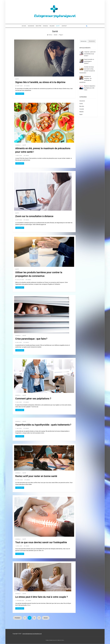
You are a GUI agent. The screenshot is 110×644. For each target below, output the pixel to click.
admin (28, 86)
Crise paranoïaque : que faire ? (31, 339)
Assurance (31, 26)
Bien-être (39, 26)
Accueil (24, 26)
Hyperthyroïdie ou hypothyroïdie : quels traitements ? (43, 425)
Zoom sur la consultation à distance (34, 216)
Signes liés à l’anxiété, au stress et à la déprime (40, 82)
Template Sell (61, 640)
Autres (81, 104)
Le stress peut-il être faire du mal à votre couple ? (41, 597)
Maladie (52, 26)
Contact (64, 26)
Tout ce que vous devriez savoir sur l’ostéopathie (41, 542)
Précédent (17, 618)
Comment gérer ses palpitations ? (33, 399)
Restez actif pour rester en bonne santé (36, 476)
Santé (58, 26)
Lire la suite (20, 94)
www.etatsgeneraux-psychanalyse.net (32, 634)
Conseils (46, 26)
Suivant (46, 618)
